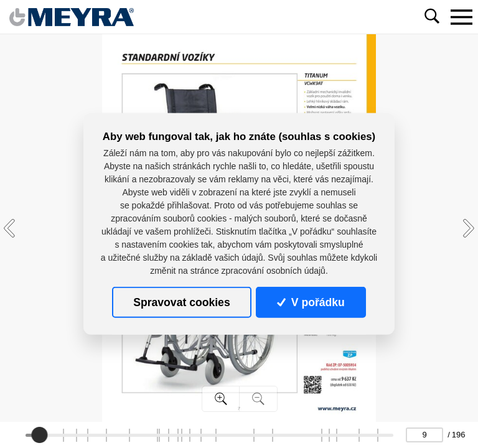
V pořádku (311, 302)
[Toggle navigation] (461, 17)
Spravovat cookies (181, 302)
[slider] (39, 435)
